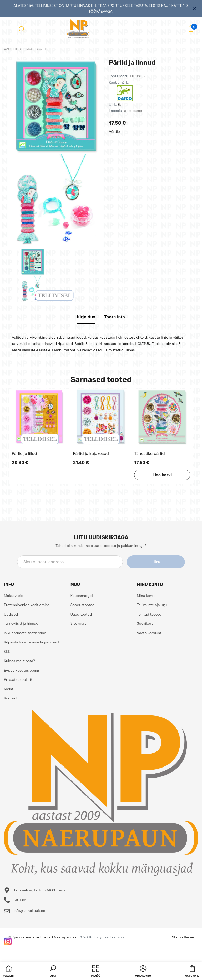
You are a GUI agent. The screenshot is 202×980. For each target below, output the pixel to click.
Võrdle (114, 131)
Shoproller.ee (183, 937)
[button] (53, 972)
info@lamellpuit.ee (29, 911)
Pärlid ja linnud (34, 49)
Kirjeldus (86, 317)
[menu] (6, 29)
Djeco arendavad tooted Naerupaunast (45, 937)
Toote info (115, 317)
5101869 (21, 900)
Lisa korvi (162, 475)
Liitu (161, 562)
